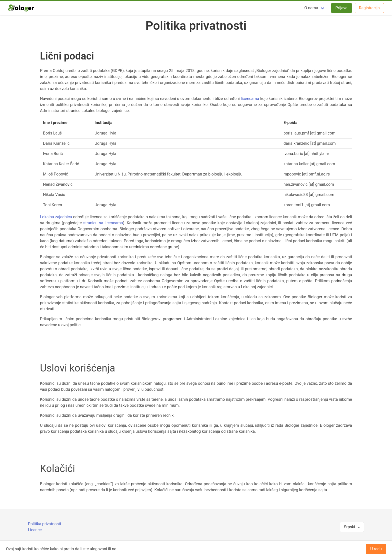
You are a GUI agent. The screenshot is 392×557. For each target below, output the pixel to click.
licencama (250, 99)
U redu (376, 549)
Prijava (341, 8)
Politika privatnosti (44, 524)
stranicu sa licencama (103, 223)
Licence (35, 530)
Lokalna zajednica (56, 217)
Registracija (369, 8)
